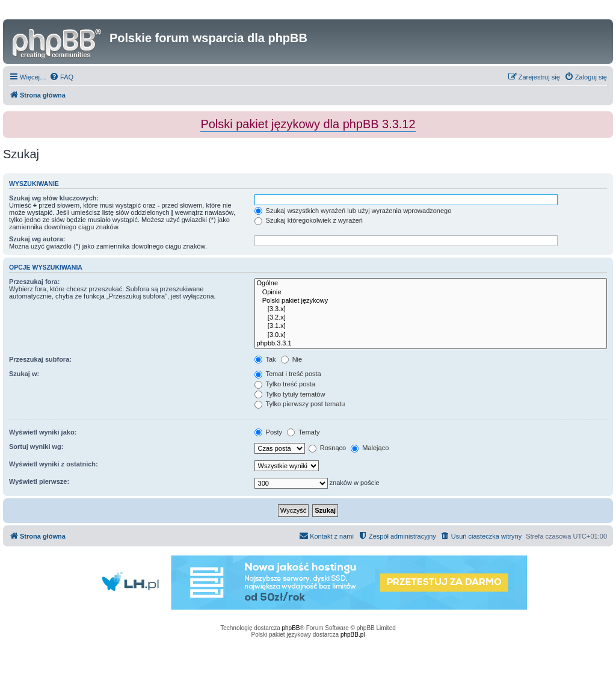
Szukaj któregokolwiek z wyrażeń (309, 220)
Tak (265, 359)
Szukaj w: (24, 374)
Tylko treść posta (285, 384)
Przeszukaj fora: (34, 282)
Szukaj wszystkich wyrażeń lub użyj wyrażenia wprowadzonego (353, 211)
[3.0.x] (431, 335)
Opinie (431, 292)
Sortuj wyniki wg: (36, 447)
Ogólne (431, 283)
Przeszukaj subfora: (40, 359)
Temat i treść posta (288, 374)
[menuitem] (61, 77)
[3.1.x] (431, 326)
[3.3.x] (431, 309)
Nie (292, 359)
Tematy (303, 432)
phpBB (291, 628)
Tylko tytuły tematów (290, 394)
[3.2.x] (431, 318)
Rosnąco (327, 448)
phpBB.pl (353, 635)
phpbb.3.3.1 (431, 344)
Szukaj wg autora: (37, 239)
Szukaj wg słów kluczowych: (54, 198)
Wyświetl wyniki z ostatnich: (54, 464)
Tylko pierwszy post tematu (300, 404)
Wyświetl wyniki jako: (43, 432)
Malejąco (370, 448)
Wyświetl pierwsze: (39, 481)
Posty (269, 432)
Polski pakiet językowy (431, 301)
